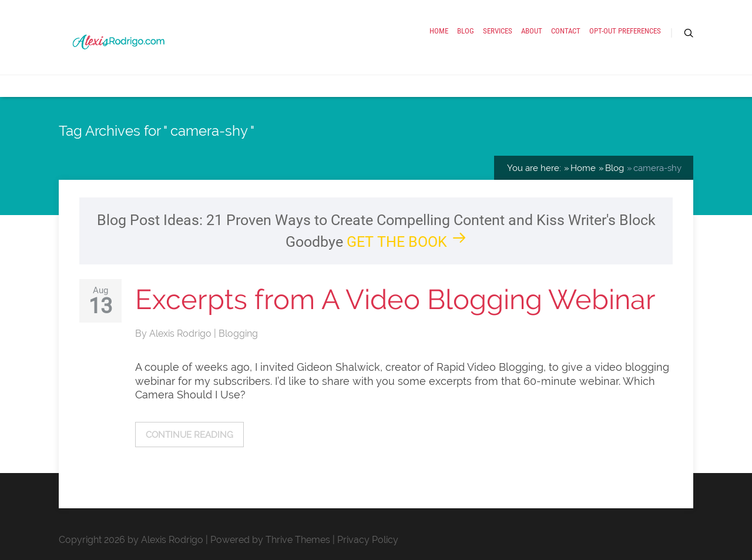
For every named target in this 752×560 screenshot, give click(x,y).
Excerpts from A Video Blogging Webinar (395, 299)
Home (439, 31)
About (532, 31)
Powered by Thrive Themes (270, 540)
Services (498, 31)
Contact (566, 31)
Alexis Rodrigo (182, 333)
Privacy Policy (368, 540)
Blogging (238, 333)
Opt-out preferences (625, 31)
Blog (466, 31)
